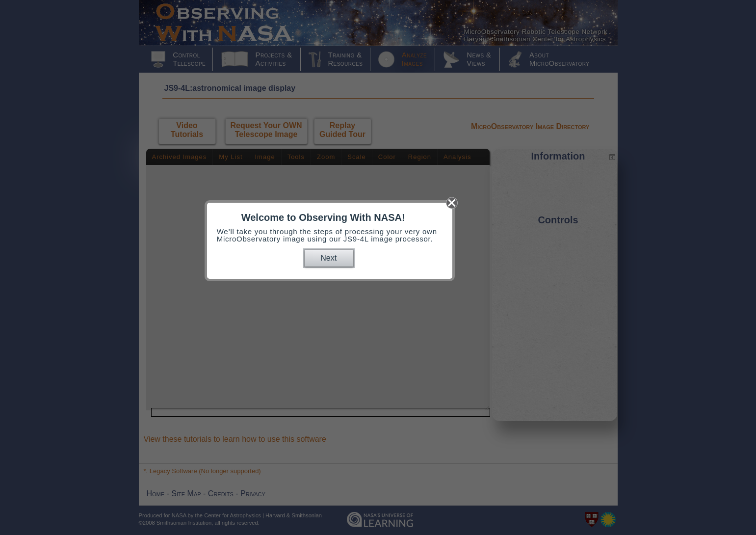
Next (328, 258)
